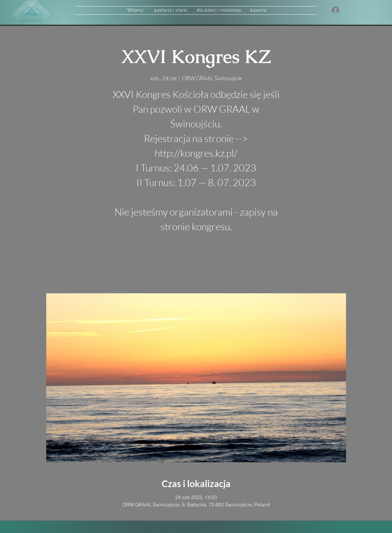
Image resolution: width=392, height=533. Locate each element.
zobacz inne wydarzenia (196, 264)
